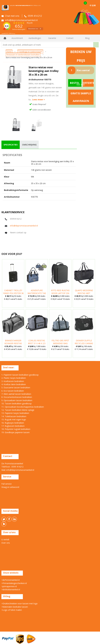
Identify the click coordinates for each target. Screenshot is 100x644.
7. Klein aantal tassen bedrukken (16, 394)
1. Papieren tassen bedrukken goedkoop (20, 375)
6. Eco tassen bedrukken (13, 391)
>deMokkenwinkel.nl (11, 589)
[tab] (11, 145)
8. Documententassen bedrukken (17, 397)
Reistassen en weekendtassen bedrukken (23, 55)
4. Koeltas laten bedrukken (14, 384)
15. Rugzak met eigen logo (14, 419)
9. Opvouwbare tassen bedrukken (17, 400)
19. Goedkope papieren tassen (15, 432)
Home (5, 38)
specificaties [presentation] (11, 145)
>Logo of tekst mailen (12, 610)
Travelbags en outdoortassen (30, 52)
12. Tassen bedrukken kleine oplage (18, 410)
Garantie (52, 38)
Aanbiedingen (35, 38)
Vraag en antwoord (10, 487)
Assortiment (17, 38)
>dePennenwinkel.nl (10, 580)
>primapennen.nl (9, 586)
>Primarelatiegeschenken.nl (14, 583)
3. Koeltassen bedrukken (13, 381)
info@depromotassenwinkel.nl (24, 226)
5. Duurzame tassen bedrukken (16, 387)
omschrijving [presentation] (29, 145)
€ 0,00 (93, 5)
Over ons (6, 543)
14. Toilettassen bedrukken (14, 416)
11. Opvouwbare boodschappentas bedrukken (23, 407)
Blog (87, 38)
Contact (70, 38)
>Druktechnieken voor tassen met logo (19, 603)
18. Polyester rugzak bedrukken (16, 429)
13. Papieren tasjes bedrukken (15, 413)
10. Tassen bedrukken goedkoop (16, 403)
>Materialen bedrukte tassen (15, 607)
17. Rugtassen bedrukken (13, 426)
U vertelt (5, 539)
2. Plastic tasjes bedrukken (14, 378)
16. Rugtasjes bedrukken (13, 423)
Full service (6, 484)
